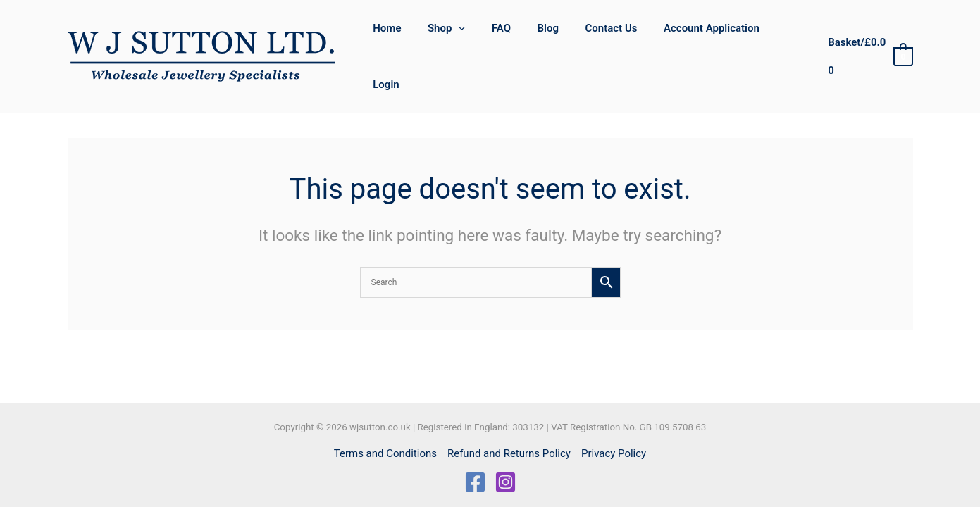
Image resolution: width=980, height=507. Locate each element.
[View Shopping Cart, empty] (869, 36)
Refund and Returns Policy (509, 453)
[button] (472, 36)
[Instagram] (505, 482)
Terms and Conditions (385, 453)
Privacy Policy (614, 453)
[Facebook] (475, 482)
